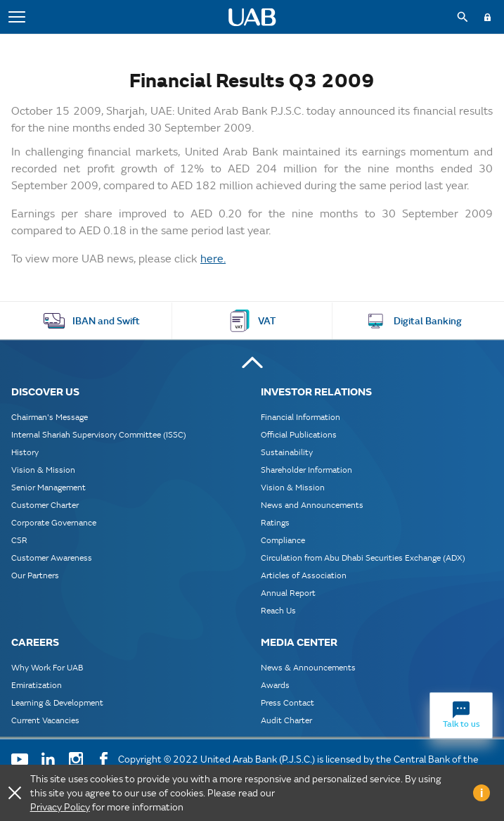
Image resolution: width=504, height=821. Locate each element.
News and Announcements (312, 505)
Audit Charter (286, 720)
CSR (19, 540)
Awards (275, 685)
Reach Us (278, 610)
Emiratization (37, 685)
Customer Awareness (52, 558)
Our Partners (35, 575)
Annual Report (288, 593)
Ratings (275, 522)
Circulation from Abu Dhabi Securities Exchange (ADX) (363, 558)
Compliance (283, 540)
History (25, 452)
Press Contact (287, 702)
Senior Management (49, 487)
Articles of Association (304, 575)
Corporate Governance (54, 522)
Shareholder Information (306, 470)
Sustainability (287, 452)
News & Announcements (308, 667)
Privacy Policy (60, 807)
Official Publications (299, 434)
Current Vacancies (45, 720)
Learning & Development (57, 702)
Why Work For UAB (47, 667)
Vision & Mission (43, 470)
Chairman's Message (50, 417)
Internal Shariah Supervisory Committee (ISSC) (99, 434)
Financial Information (301, 417)
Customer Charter (45, 505)
